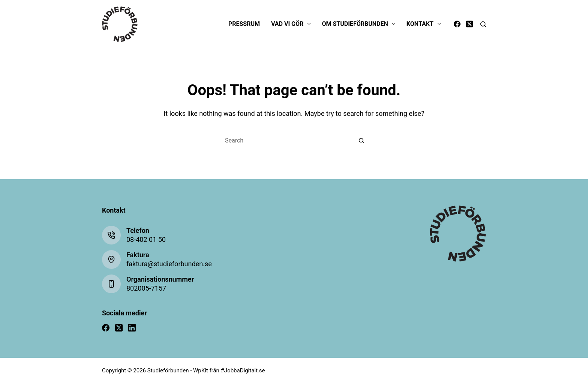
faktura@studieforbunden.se (169, 264)
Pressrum (244, 24)
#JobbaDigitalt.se (243, 370)
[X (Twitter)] (469, 24)
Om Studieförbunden (360, 24)
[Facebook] (457, 24)
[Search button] (361, 141)
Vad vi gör (292, 24)
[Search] (483, 24)
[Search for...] (286, 141)
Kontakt (425, 24)
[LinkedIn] (132, 328)
